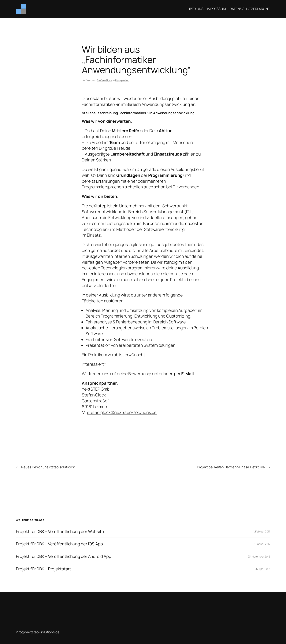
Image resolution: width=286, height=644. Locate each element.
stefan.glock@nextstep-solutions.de (122, 412)
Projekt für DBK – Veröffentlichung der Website (60, 532)
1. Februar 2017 (262, 531)
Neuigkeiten (122, 80)
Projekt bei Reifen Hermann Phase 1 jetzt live (231, 467)
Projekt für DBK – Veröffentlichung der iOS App (59, 544)
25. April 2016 (262, 569)
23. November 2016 (259, 556)
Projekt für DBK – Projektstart (44, 569)
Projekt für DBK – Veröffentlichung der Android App (64, 556)
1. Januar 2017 (262, 544)
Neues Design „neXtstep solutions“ (48, 467)
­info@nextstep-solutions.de (38, 632)
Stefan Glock (105, 80)
